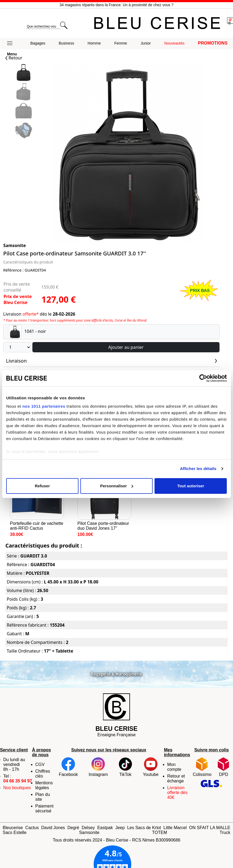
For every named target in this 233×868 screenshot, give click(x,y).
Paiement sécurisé (44, 808)
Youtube (151, 767)
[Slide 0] (23, 73)
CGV (40, 764)
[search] (43, 27)
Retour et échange (176, 779)
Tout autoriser (191, 486)
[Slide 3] (23, 131)
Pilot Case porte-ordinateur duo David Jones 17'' (104, 498)
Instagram (98, 767)
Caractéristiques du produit (28, 262)
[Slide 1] (23, 92)
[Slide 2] (23, 112)
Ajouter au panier (126, 347)
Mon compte (174, 767)
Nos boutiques (17, 788)
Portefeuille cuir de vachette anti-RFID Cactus (37, 498)
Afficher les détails (198, 469)
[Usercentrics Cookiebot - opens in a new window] (203, 378)
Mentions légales (44, 785)
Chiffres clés (43, 774)
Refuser (42, 486)
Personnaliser (117, 486)
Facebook (68, 767)
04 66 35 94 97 (18, 781)
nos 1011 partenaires (44, 406)
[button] (12, 43)
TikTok (125, 767)
